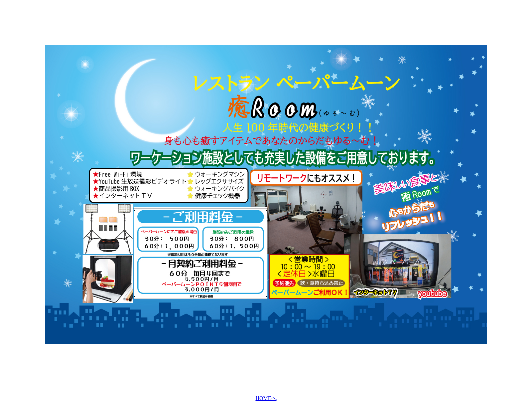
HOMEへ (266, 398)
